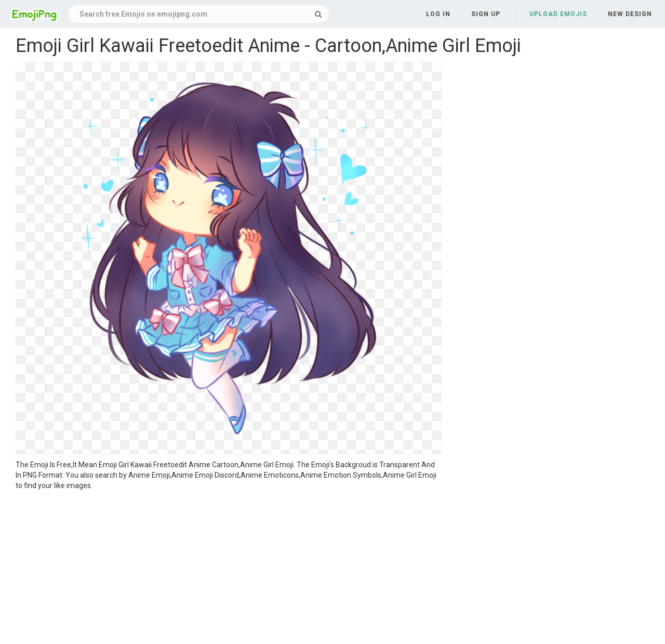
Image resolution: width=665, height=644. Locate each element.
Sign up (486, 14)
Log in (438, 14)
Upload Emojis (558, 14)
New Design (630, 14)
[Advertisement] (229, 569)
